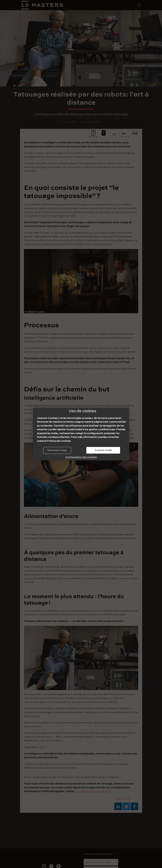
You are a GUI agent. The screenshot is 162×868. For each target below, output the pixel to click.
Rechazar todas (57, 450)
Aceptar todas (103, 450)
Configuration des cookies (81, 457)
